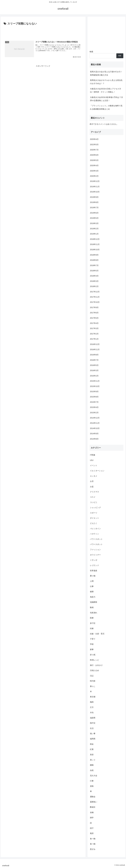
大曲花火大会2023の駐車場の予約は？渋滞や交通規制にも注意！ (106, 99)
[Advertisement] (43, 32)
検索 (91, 52)
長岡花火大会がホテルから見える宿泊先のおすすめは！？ (106, 82)
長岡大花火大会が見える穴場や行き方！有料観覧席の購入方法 (106, 73)
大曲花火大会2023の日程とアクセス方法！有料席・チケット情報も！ (106, 90)
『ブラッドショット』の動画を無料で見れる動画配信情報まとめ (106, 107)
